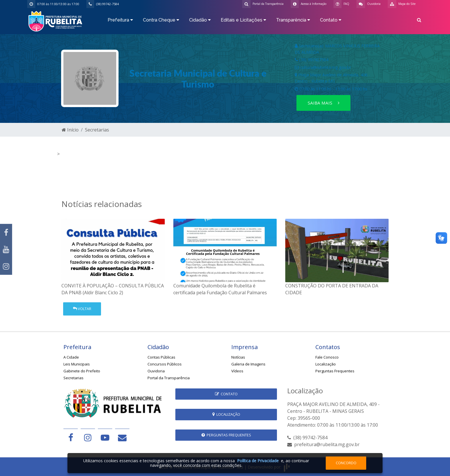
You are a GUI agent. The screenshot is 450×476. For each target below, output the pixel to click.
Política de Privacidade (258, 461)
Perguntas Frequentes (335, 371)
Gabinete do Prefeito (82, 371)
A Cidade (71, 357)
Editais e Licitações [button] (243, 20)
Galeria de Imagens (248, 364)
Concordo (346, 463)
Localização (326, 364)
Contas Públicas (161, 357)
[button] (419, 21)
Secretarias (97, 130)
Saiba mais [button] (324, 103)
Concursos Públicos (165, 364)
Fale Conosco (327, 357)
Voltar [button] (82, 309)
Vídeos (237, 371)
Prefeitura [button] (120, 20)
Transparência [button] (293, 20)
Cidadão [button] (200, 20)
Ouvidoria (156, 371)
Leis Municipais (77, 364)
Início (70, 130)
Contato (226, 394)
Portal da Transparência (169, 378)
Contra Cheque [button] (161, 20)
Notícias (238, 357)
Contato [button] (331, 20)
